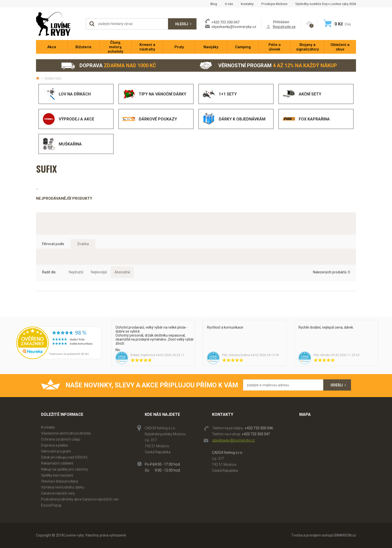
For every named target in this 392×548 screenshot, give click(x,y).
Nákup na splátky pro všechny (64, 469)
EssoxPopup (51, 505)
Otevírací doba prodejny (60, 481)
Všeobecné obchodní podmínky (66, 433)
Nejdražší (76, 272)
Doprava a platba (54, 445)
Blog (214, 4)
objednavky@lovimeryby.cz (234, 27)
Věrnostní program (268, 66)
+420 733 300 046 (259, 428)
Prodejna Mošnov (274, 4)
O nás (229, 4)
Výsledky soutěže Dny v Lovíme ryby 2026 (326, 4)
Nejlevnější (99, 272)
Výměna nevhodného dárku (63, 487)
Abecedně (122, 272)
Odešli (337, 385)
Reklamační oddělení (57, 463)
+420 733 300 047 (256, 434)
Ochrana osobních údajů (61, 439)
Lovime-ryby (58, 24)
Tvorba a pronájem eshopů (312, 535)
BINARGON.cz (345, 535)
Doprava (108, 66)
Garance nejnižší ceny (58, 493)
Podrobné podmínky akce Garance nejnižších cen (80, 499)
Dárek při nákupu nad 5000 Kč (64, 457)
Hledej (182, 24)
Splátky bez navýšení (57, 475)
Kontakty (247, 4)
